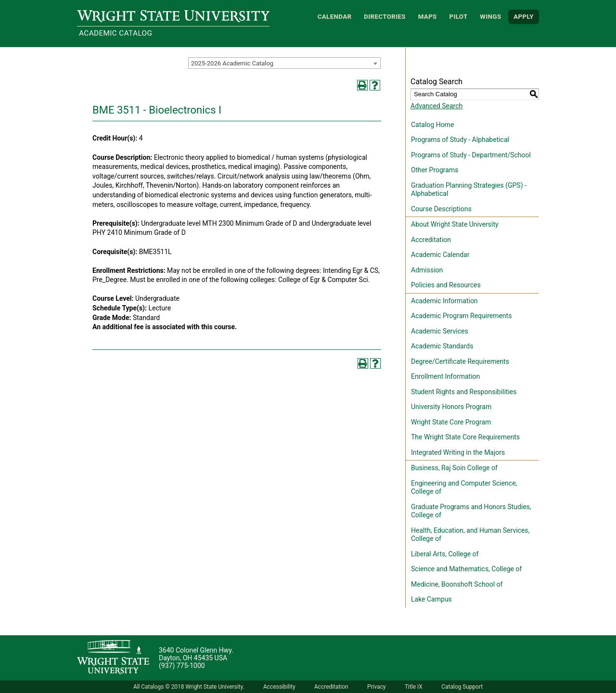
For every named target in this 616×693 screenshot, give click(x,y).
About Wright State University (455, 224)
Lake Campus (431, 599)
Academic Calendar (440, 255)
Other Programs (435, 170)
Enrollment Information (445, 376)
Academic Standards (442, 346)
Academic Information (444, 301)
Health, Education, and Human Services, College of (470, 535)
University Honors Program (451, 407)
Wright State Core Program (451, 422)
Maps (428, 17)
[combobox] (284, 63)
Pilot (458, 17)
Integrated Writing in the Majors (458, 452)
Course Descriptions (441, 209)
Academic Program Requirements (461, 316)
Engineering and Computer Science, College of (464, 488)
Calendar (335, 17)
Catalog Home (432, 125)
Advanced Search (436, 106)
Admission (427, 270)
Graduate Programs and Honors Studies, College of (471, 511)
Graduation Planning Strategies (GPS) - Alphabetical (469, 190)
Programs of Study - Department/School (471, 155)
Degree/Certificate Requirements (460, 361)
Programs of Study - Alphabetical (460, 140)
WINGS (490, 17)
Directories (385, 17)
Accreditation (431, 240)
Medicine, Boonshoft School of (457, 584)
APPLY (524, 17)
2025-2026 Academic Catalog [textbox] (232, 63)
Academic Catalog (115, 33)
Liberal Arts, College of (445, 554)
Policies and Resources (446, 285)
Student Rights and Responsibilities (464, 392)
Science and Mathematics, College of (466, 569)
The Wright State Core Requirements (465, 437)
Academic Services (440, 331)
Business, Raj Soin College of (454, 468)
